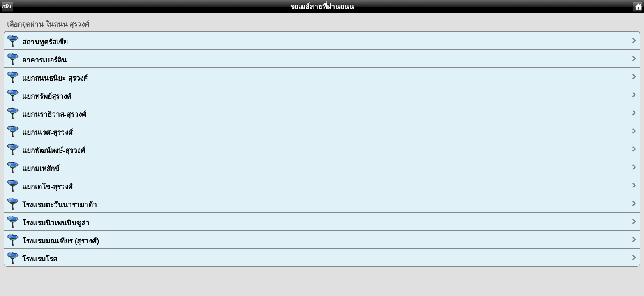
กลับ (7, 7)
